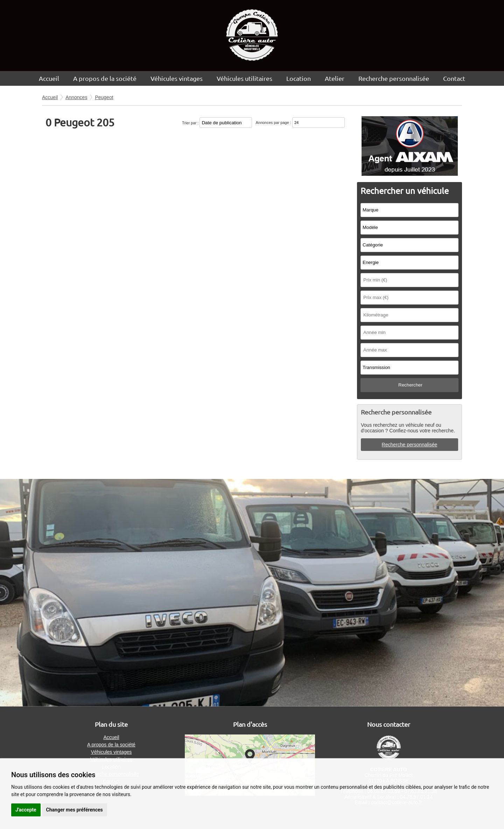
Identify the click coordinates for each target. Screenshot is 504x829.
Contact (454, 78)
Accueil (49, 78)
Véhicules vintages (177, 78)
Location (299, 78)
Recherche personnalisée (394, 78)
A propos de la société (105, 78)
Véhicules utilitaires (244, 78)
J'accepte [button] (26, 810)
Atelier (335, 78)
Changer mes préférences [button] (75, 810)
